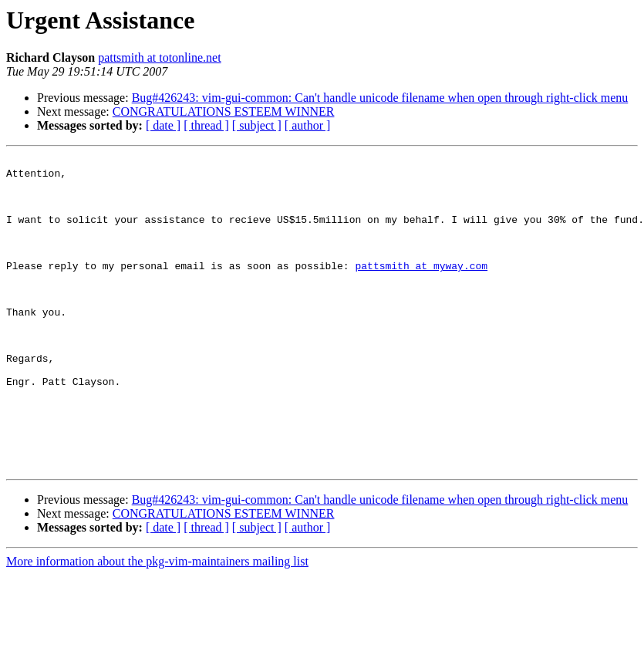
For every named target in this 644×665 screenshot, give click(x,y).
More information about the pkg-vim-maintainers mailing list (157, 624)
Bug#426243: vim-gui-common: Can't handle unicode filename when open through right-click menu (380, 98)
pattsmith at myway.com (421, 289)
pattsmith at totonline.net (160, 57)
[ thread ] (206, 125)
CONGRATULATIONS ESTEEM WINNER (224, 111)
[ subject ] (257, 125)
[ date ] (163, 125)
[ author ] (308, 125)
